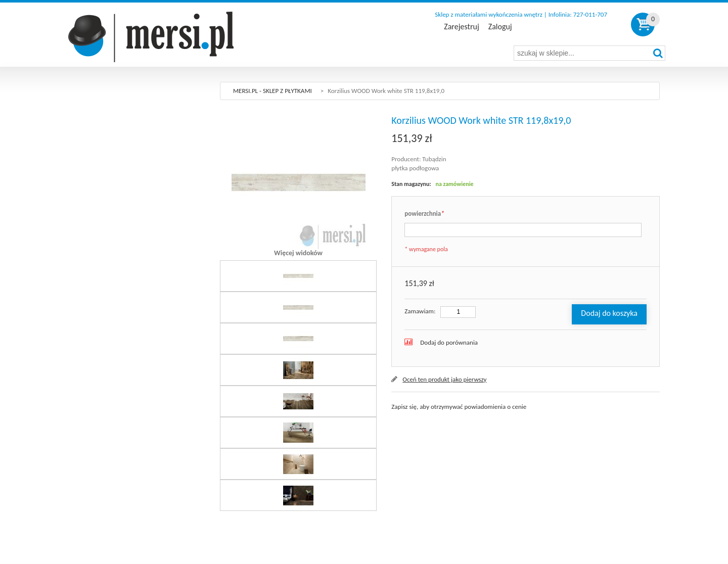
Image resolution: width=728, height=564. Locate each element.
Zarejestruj (461, 27)
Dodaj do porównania (449, 342)
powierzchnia (424, 214)
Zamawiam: (420, 311)
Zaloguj (500, 27)
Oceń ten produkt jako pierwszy (444, 379)
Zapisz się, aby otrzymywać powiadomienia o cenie (459, 407)
